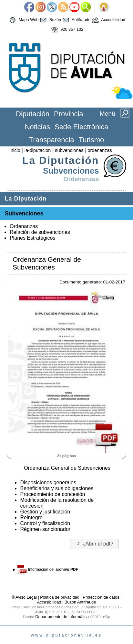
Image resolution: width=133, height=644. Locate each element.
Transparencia (52, 140)
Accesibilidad (108, 20)
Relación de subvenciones (40, 232)
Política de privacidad (60, 597)
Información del (48, 570)
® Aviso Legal (25, 597)
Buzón (50, 20)
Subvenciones (71, 171)
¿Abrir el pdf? (94, 544)
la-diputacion (38, 150)
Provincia (68, 114)
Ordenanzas (81, 179)
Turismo (92, 140)
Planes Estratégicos (32, 238)
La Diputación (61, 160)
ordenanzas (100, 150)
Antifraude (76, 20)
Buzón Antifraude (80, 602)
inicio (15, 150)
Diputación (33, 114)
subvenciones (69, 150)
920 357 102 (67, 30)
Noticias (37, 127)
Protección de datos (101, 597)
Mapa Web (23, 20)
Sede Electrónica (81, 127)
